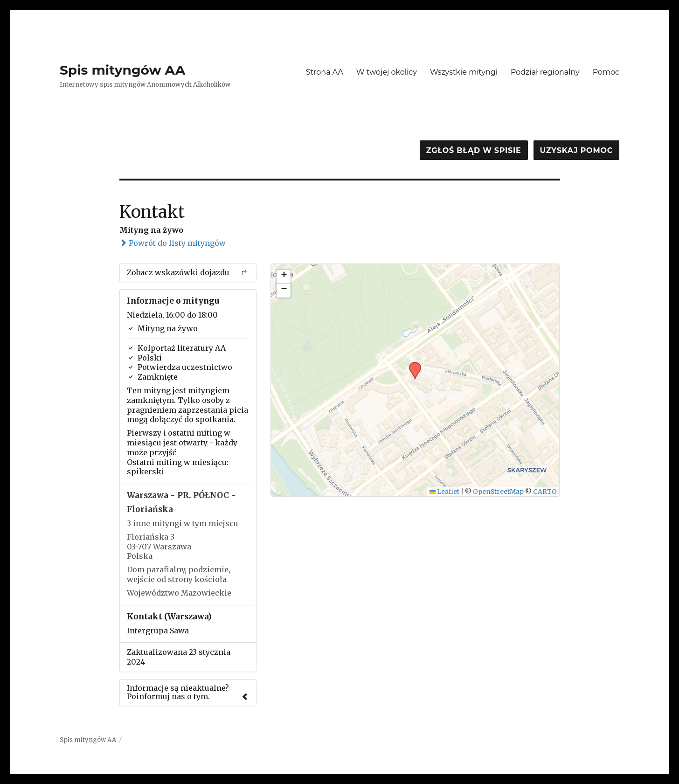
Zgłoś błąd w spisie (474, 150)
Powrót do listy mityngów (173, 243)
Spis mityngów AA (122, 70)
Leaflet (445, 492)
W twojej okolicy (387, 72)
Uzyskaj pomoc (576, 150)
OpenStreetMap (498, 492)
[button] (412, 365)
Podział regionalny (545, 72)
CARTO (545, 492)
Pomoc (606, 72)
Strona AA (325, 72)
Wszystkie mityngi (464, 72)
